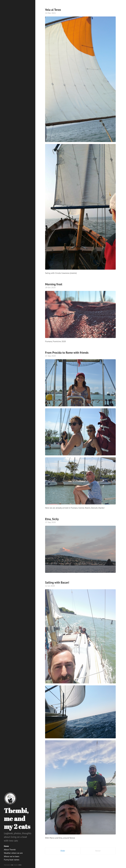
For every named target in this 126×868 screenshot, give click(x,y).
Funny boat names (12, 860)
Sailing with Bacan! (57, 582)
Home (6, 846)
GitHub (20, 865)
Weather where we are (13, 853)
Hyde (12, 865)
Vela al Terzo (53, 10)
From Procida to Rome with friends (67, 353)
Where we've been (12, 856)
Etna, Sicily (52, 519)
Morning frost (54, 284)
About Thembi (10, 850)
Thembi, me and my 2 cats (17, 819)
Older (63, 851)
